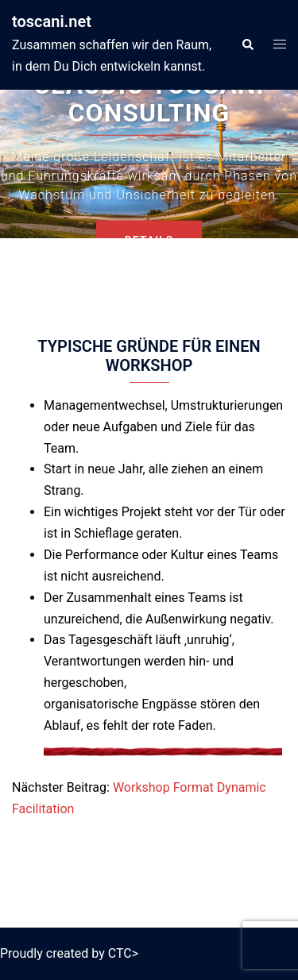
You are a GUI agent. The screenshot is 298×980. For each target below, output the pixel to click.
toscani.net (52, 21)
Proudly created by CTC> (69, 953)
